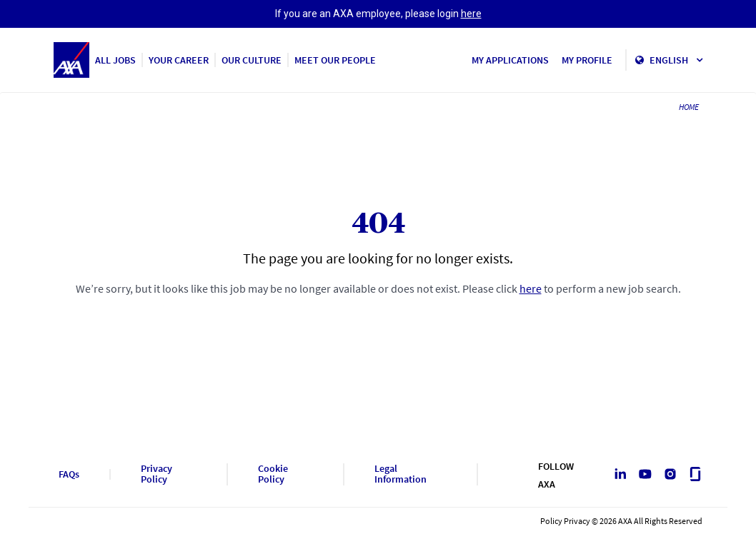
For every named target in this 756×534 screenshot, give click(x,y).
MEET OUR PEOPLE (335, 60)
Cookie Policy (273, 474)
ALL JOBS (115, 60)
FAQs (69, 474)
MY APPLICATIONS (510, 60)
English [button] (676, 60)
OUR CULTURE (252, 60)
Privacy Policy (156, 474)
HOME (689, 107)
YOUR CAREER (179, 60)
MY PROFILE (587, 60)
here (471, 14)
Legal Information (401, 474)
